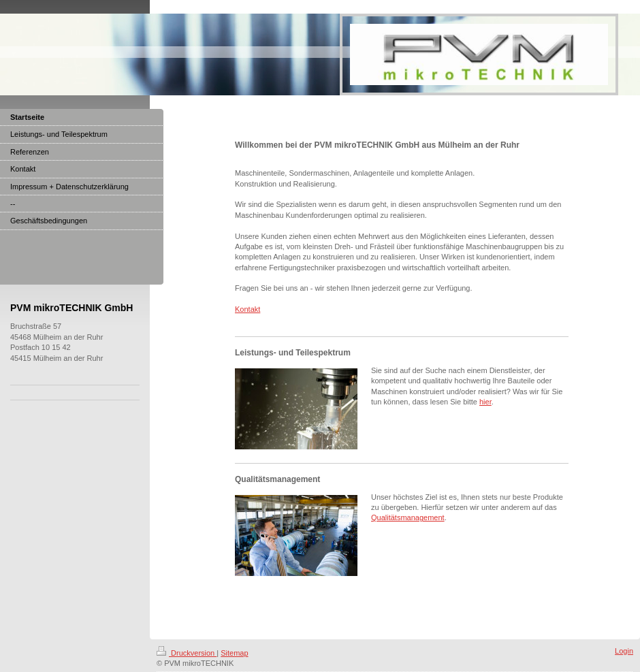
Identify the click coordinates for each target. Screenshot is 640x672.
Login (624, 651)
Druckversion (187, 653)
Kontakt (247, 309)
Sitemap (234, 653)
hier (485, 402)
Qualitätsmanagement (408, 517)
